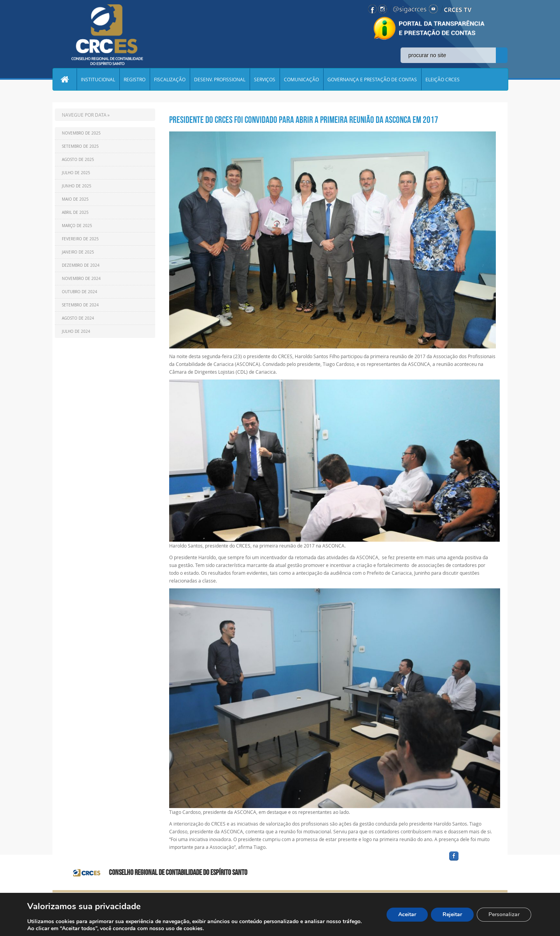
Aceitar (407, 914)
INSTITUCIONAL (98, 79)
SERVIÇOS (265, 79)
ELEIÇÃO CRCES (443, 79)
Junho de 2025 (77, 186)
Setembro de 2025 (80, 146)
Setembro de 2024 (80, 305)
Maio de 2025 (75, 199)
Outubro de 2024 (80, 292)
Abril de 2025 (75, 213)
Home (65, 79)
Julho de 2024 (76, 332)
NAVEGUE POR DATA (84, 115)
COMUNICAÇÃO (301, 79)
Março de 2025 (77, 226)
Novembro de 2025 (81, 133)
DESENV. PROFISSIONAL (220, 79)
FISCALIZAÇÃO (170, 79)
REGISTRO (135, 79)
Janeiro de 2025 (78, 252)
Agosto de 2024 (78, 318)
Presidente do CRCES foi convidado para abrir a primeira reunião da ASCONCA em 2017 (304, 120)
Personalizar (504, 914)
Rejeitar (452, 914)
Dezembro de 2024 (81, 265)
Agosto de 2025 (78, 160)
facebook (472, 861)
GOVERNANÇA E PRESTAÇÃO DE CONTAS (372, 79)
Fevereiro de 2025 (80, 239)
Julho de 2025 (76, 173)
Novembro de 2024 (81, 279)
